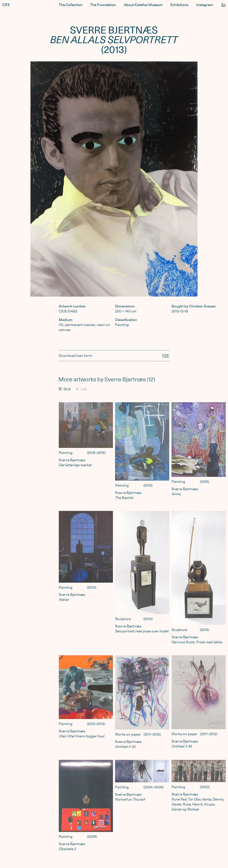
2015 (148, 485)
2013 (92, 587)
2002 (205, 787)
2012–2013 (96, 724)
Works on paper (128, 734)
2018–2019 (96, 453)
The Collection (71, 5)
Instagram (205, 4)
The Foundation (103, 5)
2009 (92, 837)
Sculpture (123, 619)
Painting (66, 453)
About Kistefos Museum (143, 5)
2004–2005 (153, 787)
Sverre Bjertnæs (72, 460)
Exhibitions (179, 4)
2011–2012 (152, 734)
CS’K (6, 5)
